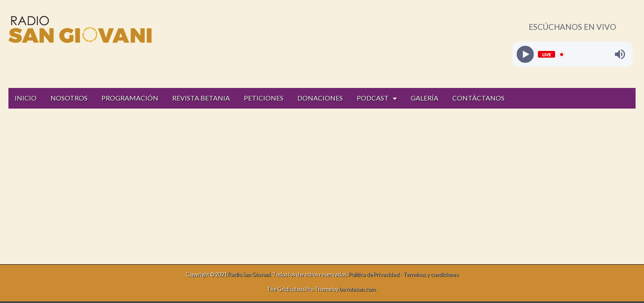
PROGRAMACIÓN (130, 98)
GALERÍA (425, 98)
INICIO (26, 98)
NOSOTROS (69, 98)
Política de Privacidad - (376, 274)
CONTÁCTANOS (478, 98)
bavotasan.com (358, 289)
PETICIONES (264, 98)
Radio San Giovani (249, 274)
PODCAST (373, 98)
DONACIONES (320, 98)
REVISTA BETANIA (201, 98)
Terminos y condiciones (431, 274)
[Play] (525, 54)
